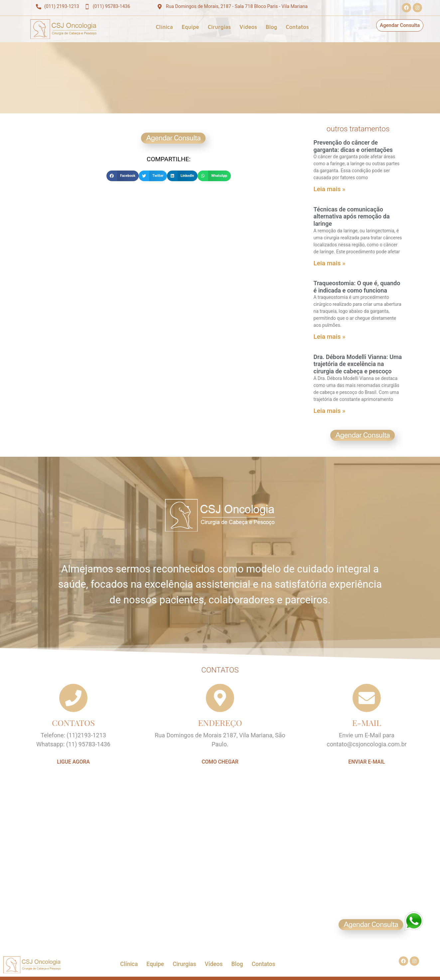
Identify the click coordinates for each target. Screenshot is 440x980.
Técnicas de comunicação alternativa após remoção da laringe (352, 216)
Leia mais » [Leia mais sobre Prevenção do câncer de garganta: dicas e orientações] (330, 189)
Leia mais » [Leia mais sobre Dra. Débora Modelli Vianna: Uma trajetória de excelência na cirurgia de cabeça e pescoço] (330, 411)
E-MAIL (367, 723)
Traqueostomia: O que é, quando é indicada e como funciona (357, 287)
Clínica (164, 27)
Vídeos (248, 27)
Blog (271, 27)
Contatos (297, 27)
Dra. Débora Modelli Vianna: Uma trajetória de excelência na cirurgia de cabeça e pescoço (358, 364)
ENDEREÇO (220, 723)
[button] (123, 176)
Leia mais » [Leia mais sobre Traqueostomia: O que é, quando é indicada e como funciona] (330, 337)
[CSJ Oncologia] (220, 872)
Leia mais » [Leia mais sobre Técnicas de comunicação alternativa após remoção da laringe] (330, 263)
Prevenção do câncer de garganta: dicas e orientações (353, 146)
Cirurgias (219, 27)
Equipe (190, 27)
